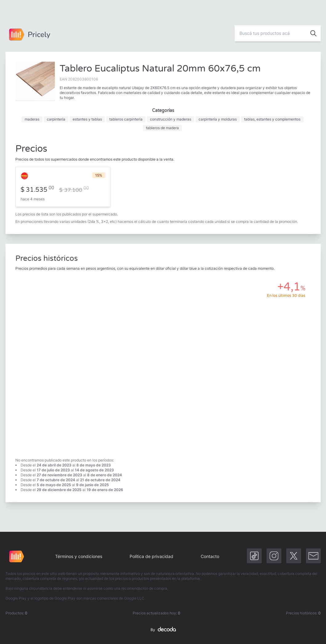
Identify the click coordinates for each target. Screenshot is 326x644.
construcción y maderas (171, 119)
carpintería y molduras (218, 119)
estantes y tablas (87, 119)
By (163, 630)
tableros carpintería (126, 119)
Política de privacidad (151, 556)
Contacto (210, 556)
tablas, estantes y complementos (272, 119)
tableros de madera (162, 128)
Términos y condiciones (79, 556)
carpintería (56, 119)
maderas (32, 119)
